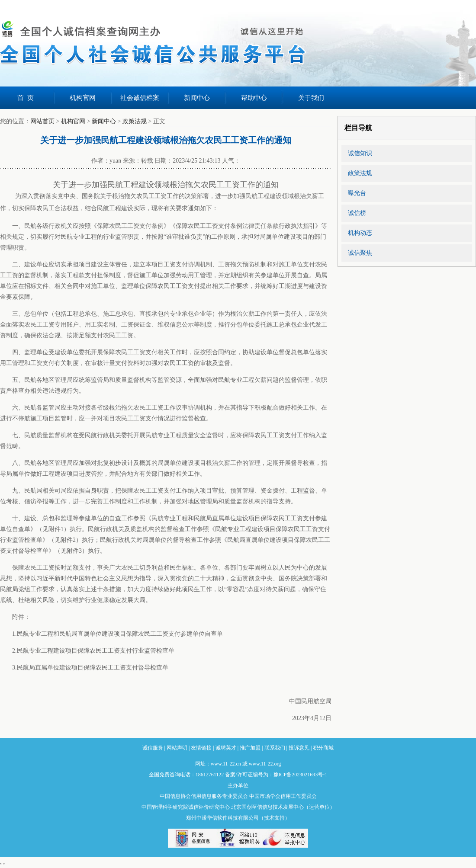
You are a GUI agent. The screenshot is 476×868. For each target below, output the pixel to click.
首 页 (26, 98)
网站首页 (42, 121)
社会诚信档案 (140, 98)
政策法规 (135, 121)
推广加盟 (250, 748)
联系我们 (275, 748)
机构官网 (83, 98)
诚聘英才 (226, 748)
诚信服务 (153, 748)
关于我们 (311, 98)
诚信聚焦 (360, 253)
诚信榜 (357, 213)
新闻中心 (197, 98)
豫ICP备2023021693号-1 (301, 775)
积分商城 (323, 748)
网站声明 (177, 748)
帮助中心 (254, 98)
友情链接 (201, 748)
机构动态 (360, 233)
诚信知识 (360, 153)
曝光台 (357, 193)
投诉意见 (299, 748)
